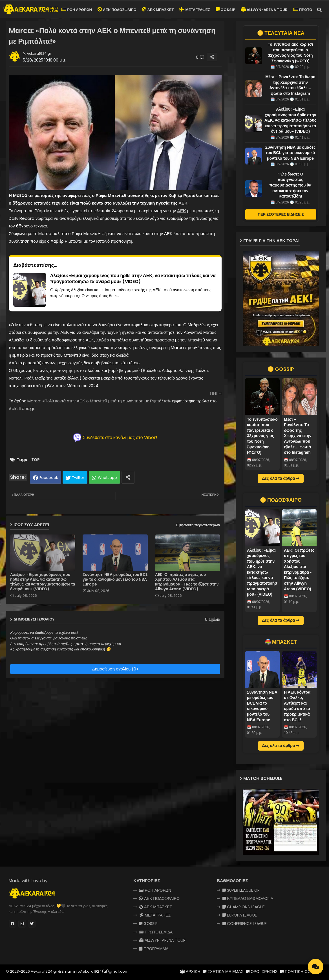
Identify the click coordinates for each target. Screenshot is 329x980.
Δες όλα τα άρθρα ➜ (281, 478)
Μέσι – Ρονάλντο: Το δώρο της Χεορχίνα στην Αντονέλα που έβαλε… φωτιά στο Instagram (298, 436)
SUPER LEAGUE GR (241, 890)
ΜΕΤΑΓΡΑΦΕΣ (194, 9)
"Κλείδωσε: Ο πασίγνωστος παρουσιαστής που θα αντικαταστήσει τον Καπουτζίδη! (290, 185)
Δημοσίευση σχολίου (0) (115, 669)
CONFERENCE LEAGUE (245, 924)
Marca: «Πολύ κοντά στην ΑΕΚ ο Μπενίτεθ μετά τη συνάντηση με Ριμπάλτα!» (99, 401)
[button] (319, 10)
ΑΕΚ (183, 203)
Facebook (49, 478)
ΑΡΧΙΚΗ (190, 972)
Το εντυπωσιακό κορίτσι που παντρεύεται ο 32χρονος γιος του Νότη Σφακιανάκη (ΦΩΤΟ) (262, 436)
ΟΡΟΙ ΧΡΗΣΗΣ (262, 972)
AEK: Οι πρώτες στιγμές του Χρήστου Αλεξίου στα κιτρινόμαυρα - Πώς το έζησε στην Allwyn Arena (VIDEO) (187, 582)
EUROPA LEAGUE (240, 915)
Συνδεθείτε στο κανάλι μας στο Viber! (115, 438)
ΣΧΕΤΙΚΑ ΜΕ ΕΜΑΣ (223, 972)
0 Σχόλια (213, 620)
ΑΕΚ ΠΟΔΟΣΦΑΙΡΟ (116, 9)
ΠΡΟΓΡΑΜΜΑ (154, 949)
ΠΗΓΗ (216, 393)
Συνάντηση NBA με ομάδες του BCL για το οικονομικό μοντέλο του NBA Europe (115, 579)
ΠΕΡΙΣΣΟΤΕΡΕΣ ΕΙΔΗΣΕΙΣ (281, 214)
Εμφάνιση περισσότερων (198, 525)
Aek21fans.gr (22, 408)
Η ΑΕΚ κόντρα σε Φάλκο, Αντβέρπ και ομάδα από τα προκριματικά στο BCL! (297, 706)
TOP (36, 460)
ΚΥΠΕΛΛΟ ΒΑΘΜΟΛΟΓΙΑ (248, 898)
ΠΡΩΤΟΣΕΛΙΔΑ (309, 10)
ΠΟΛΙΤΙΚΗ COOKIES (301, 972)
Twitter (78, 478)
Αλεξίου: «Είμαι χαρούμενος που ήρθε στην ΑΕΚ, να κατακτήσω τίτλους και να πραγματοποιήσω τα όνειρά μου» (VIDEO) (43, 582)
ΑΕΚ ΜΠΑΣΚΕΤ (158, 10)
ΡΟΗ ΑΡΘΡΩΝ (77, 10)
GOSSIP (225, 10)
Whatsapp (107, 478)
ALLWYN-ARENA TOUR (264, 10)
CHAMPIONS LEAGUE (244, 907)
